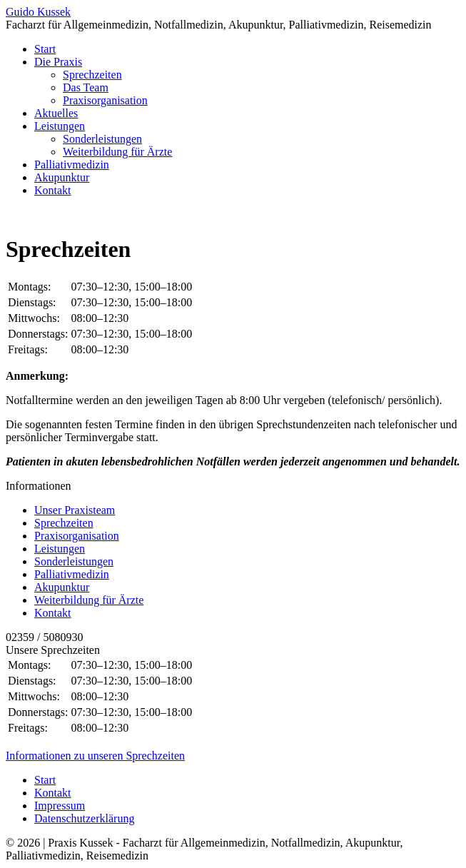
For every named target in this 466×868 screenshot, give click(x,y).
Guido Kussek (38, 12)
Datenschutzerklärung (84, 818)
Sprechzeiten (92, 75)
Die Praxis (58, 62)
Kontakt (53, 190)
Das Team (86, 87)
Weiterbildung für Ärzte (117, 152)
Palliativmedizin (72, 165)
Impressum (60, 806)
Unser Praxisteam (75, 510)
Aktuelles (56, 113)
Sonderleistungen (102, 139)
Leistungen (60, 126)
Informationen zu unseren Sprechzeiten (95, 756)
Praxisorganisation (105, 100)
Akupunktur (62, 177)
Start (45, 49)
